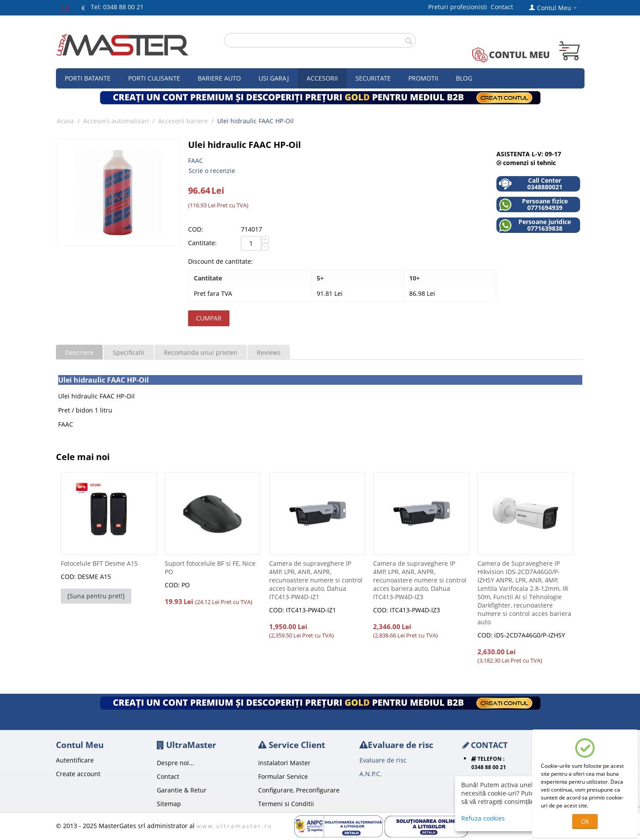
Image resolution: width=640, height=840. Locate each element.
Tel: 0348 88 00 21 (117, 7)
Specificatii (129, 352)
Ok (585, 821)
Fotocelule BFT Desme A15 (99, 563)
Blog (464, 78)
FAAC (196, 160)
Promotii (423, 78)
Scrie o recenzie (212, 171)
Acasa (65, 121)
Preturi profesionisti (459, 7)
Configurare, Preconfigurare (299, 790)
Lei (66, 8)
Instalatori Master (284, 763)
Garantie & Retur (182, 790)
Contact (502, 7)
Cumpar (209, 318)
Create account (78, 774)
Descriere (79, 352)
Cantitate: (202, 243)
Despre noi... (176, 763)
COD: (196, 229)
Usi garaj (274, 78)
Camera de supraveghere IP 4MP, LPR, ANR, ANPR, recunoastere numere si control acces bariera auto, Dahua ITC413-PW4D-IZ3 (420, 580)
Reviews (269, 352)
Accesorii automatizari (116, 121)
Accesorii (322, 78)
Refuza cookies (483, 818)
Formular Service (283, 776)
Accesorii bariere (183, 121)
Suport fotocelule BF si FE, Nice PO (210, 567)
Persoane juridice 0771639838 (535, 225)
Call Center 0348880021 (531, 184)
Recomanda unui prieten (201, 352)
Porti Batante (88, 78)
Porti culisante (154, 78)
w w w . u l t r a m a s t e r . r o (234, 826)
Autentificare (75, 760)
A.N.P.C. (371, 774)
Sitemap (169, 804)
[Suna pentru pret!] (96, 596)
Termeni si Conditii (286, 804)
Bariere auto (219, 78)
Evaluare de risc (383, 760)
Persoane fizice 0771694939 (533, 204)
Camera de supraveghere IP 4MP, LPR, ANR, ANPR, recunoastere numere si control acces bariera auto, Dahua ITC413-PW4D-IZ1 (316, 580)
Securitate (373, 78)
